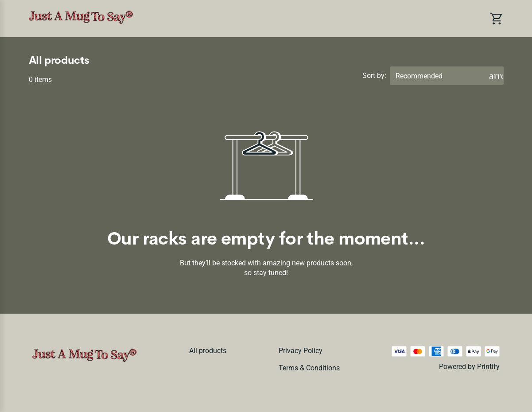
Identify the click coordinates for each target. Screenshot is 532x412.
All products (208, 351)
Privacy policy (301, 351)
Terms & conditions (309, 368)
